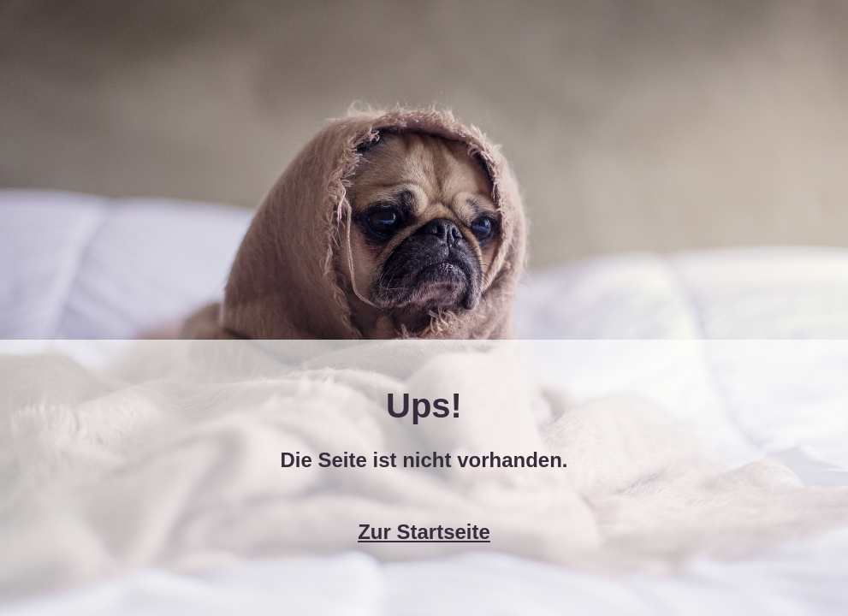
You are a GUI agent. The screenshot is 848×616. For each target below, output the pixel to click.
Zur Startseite (424, 532)
